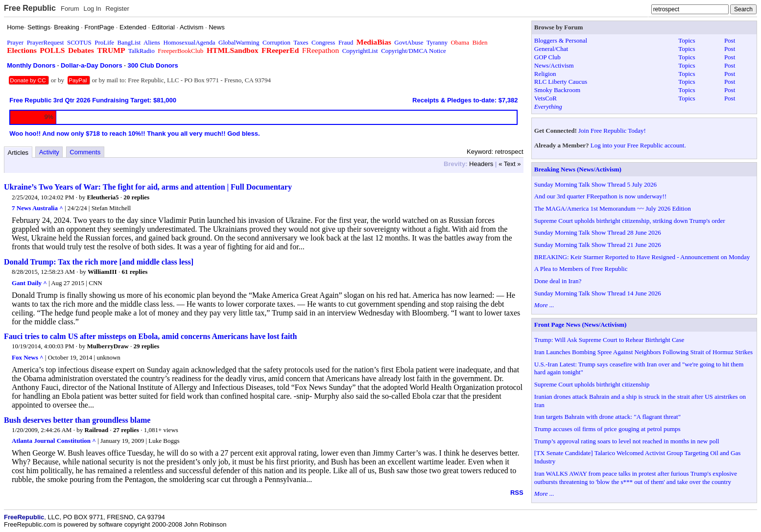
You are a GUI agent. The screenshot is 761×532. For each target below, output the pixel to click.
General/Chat (551, 49)
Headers (481, 164)
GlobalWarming (239, 42)
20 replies (136, 197)
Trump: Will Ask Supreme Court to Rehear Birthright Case (609, 340)
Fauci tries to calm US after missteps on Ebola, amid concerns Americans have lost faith (150, 336)
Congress (323, 42)
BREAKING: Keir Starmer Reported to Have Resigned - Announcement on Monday (642, 257)
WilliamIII (102, 272)
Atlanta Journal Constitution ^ (54, 441)
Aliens (152, 42)
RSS (517, 493)
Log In (92, 9)
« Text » (510, 164)
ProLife (104, 42)
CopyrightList (360, 51)
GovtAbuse (409, 42)
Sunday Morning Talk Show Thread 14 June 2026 (598, 293)
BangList (129, 42)
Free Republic (30, 8)
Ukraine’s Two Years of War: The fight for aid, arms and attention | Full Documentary (148, 187)
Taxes (301, 42)
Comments (85, 152)
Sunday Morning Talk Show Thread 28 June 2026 (598, 232)
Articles (18, 153)
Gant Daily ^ (29, 283)
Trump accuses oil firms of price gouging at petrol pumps (607, 429)
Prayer (15, 42)
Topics (687, 40)
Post (730, 40)
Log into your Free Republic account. (638, 145)
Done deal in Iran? (558, 281)
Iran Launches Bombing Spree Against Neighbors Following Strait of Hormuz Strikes (643, 352)
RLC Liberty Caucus (561, 82)
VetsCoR (546, 98)
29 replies (146, 346)
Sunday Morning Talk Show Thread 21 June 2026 (598, 245)
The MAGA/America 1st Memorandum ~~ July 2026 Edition (613, 208)
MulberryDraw (108, 346)
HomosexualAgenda (189, 42)
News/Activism (554, 65)
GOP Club (547, 57)
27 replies (126, 430)
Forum (70, 9)
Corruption (276, 42)
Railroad (96, 430)
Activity (49, 152)
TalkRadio (142, 51)
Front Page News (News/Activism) (581, 325)
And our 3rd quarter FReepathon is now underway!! (600, 196)
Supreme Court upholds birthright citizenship (592, 384)
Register (117, 9)
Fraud (346, 42)
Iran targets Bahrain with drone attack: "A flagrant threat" (607, 417)
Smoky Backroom (557, 90)
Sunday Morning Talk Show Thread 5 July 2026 (595, 184)
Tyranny (437, 42)
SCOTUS (79, 42)
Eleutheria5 (103, 197)
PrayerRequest (46, 42)
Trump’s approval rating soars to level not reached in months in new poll (627, 441)
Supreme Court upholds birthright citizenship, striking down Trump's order (630, 221)
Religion (545, 74)
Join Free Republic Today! (612, 131)
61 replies (134, 272)
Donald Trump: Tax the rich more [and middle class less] (99, 262)
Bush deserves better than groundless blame (77, 420)
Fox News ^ (28, 357)
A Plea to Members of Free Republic (581, 269)
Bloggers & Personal (561, 40)
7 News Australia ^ (37, 208)
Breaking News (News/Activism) (578, 169)
